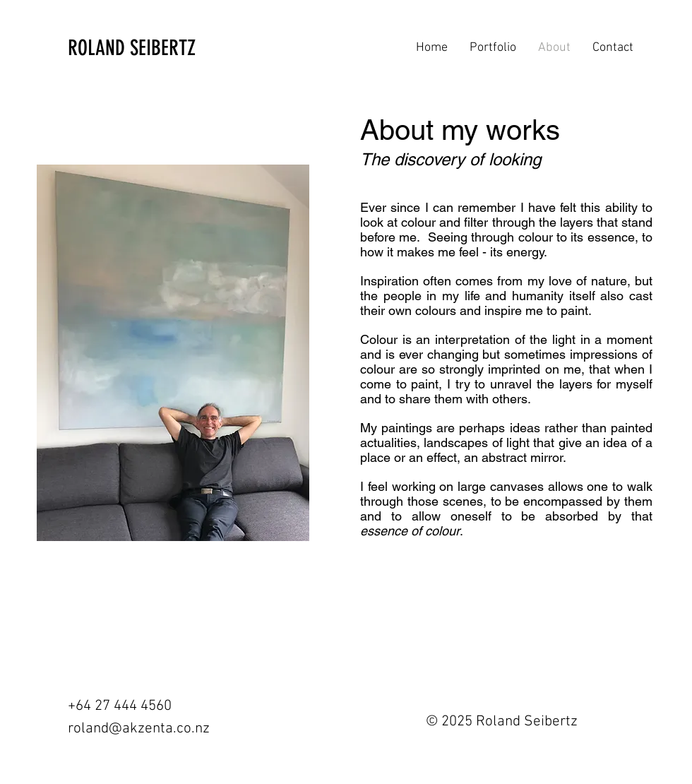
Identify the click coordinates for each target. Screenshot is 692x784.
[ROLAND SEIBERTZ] (143, 48)
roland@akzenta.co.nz (139, 729)
